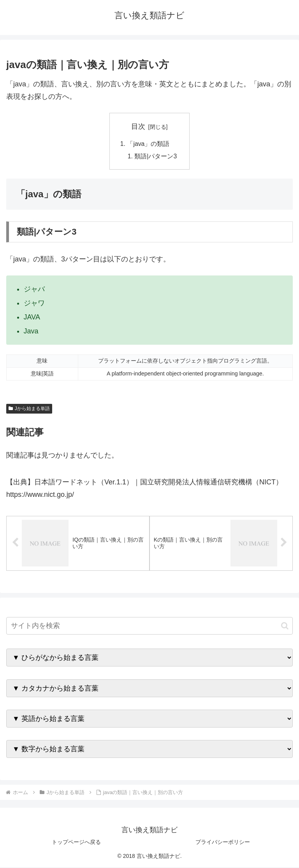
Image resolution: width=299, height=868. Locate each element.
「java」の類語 (148, 144)
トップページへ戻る (76, 843)
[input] (149, 627)
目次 (138, 126)
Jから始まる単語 (29, 409)
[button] (285, 627)
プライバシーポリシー (223, 843)
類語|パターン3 (156, 157)
